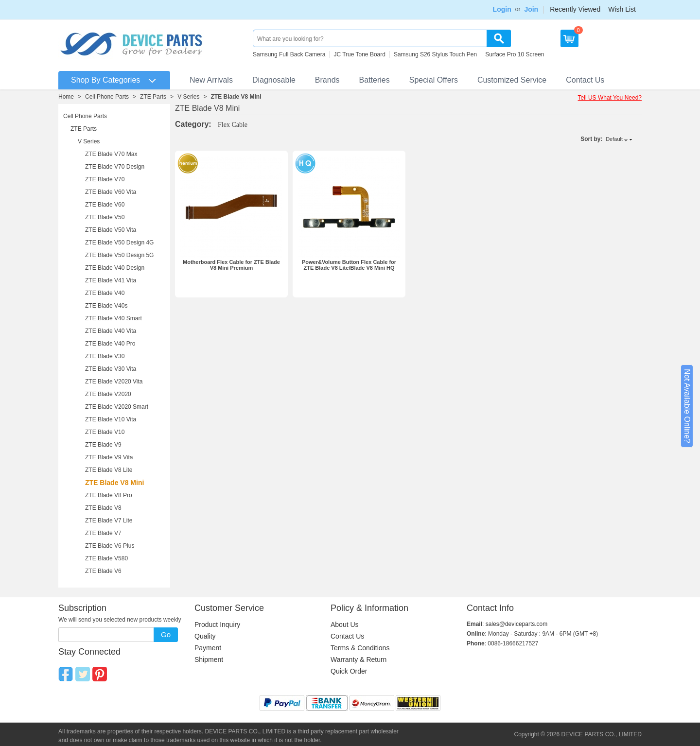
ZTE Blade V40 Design (115, 268)
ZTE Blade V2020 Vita (114, 382)
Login (502, 9)
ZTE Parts (153, 97)
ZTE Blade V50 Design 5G (119, 255)
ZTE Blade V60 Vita (111, 192)
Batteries (375, 80)
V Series (188, 97)
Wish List (622, 9)
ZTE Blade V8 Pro (109, 495)
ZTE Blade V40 (105, 293)
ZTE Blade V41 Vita (111, 280)
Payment (208, 648)
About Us (345, 625)
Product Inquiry (217, 625)
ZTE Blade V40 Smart (114, 318)
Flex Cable (233, 125)
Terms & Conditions (360, 648)
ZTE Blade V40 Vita (111, 331)
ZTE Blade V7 (103, 533)
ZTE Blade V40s (106, 306)
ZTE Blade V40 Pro (110, 344)
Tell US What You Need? (610, 98)
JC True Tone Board (359, 54)
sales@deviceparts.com (517, 624)
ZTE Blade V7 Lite (109, 520)
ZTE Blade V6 (103, 571)
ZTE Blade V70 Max (111, 154)
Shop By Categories (105, 80)
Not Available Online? (687, 406)
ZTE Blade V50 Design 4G (119, 243)
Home (66, 97)
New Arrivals (211, 80)
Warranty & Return (359, 659)
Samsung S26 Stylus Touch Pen (435, 54)
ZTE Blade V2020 (108, 394)
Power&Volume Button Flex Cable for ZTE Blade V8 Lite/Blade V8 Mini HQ (349, 265)
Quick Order (349, 671)
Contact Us (585, 80)
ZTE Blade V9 (103, 445)
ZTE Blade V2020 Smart (117, 407)
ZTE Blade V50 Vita (111, 230)
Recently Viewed (575, 9)
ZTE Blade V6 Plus (110, 546)
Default (614, 139)
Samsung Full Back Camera (289, 54)
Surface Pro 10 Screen (515, 54)
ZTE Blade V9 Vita (109, 457)
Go (166, 634)
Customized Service (512, 80)
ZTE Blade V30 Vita (111, 369)
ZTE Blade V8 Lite (109, 470)
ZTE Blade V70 (105, 179)
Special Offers (434, 80)
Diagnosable (274, 80)
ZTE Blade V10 (105, 432)
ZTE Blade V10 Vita (111, 419)
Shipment (209, 659)
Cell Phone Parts (107, 97)
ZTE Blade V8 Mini (236, 97)
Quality (205, 636)
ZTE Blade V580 (106, 558)
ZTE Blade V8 (103, 508)
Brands (327, 80)
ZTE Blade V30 (105, 356)
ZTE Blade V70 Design (115, 167)
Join (531, 9)
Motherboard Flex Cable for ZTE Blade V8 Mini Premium (231, 265)
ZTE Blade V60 (105, 205)
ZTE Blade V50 (105, 217)
